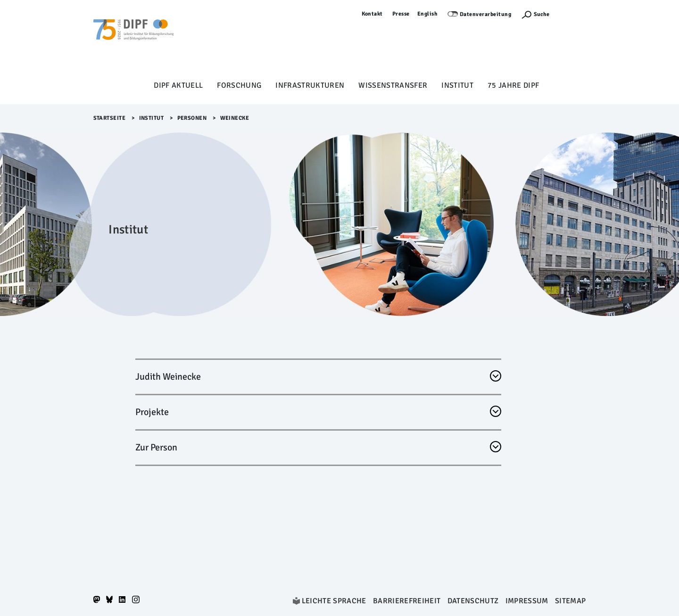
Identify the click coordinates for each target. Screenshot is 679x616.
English (428, 14)
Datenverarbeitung (486, 14)
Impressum (527, 601)
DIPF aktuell (178, 85)
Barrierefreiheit (407, 601)
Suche (542, 14)
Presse (401, 14)
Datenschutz (473, 601)
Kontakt (373, 14)
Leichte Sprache (334, 601)
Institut (457, 85)
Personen (192, 118)
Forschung (239, 85)
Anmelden (572, 14)
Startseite (110, 118)
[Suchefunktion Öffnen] (535, 14)
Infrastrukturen (310, 85)
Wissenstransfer (393, 85)
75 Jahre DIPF (513, 85)
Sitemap (570, 601)
